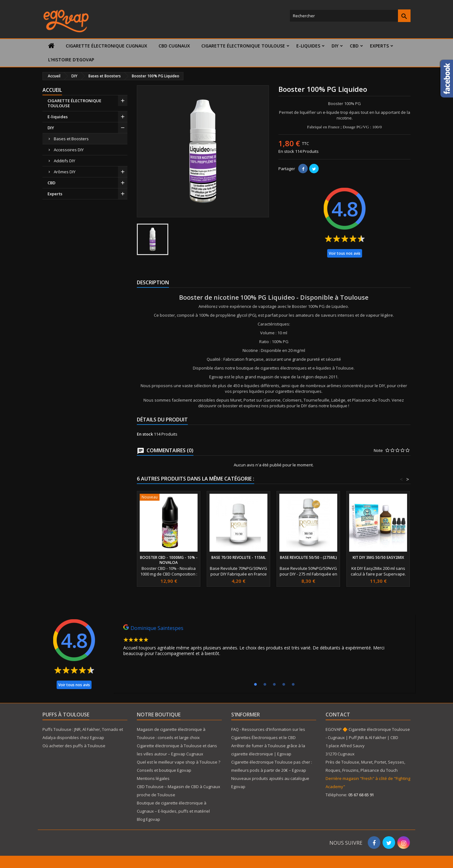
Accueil (52, 90)
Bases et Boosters (71, 139)
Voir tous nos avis (345, 253)
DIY (335, 46)
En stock (286, 151)
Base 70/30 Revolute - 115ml (239, 557)
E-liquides (308, 46)
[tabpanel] (264, 642)
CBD (354, 46)
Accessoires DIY (69, 150)
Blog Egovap (148, 819)
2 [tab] (265, 685)
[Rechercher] (350, 16)
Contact (338, 715)
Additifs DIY (64, 161)
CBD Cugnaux (174, 46)
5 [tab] (293, 685)
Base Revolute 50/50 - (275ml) (308, 557)
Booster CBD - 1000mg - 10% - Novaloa (169, 560)
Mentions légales (153, 778)
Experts (379, 46)
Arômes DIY (65, 172)
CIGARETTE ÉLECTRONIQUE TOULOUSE (243, 46)
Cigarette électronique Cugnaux (106, 46)
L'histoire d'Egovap (71, 60)
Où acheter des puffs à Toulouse (74, 746)
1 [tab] (255, 685)
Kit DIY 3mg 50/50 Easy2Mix (378, 557)
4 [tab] (284, 685)
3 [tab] (274, 685)
